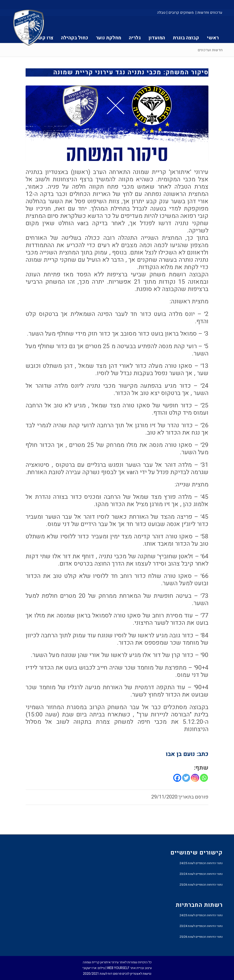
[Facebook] (177, 778)
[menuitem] (209, 13)
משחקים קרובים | (180, 13)
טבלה (161, 13)
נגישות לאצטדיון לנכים (137, 974)
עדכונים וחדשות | (209, 13)
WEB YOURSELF (118, 968)
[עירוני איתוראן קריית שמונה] (29, 28)
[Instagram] (195, 778)
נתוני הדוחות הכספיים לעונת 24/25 (201, 863)
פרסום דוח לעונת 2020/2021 (102, 974)
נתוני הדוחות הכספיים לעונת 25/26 (201, 885)
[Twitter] (186, 778)
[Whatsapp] (204, 778)
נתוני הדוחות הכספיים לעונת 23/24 (201, 874)
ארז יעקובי (89, 968)
